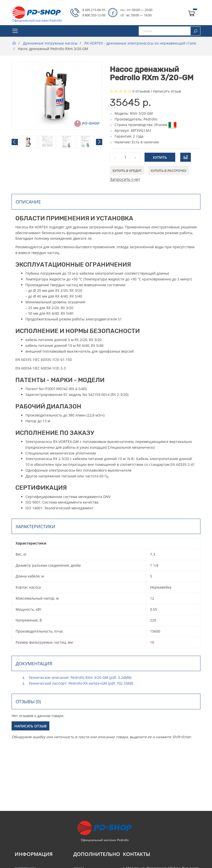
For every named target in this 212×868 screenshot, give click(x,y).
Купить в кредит (127, 171)
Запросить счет (125, 179)
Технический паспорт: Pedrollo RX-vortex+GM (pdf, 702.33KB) (77, 683)
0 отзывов (141, 91)
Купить (160, 157)
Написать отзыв (167, 91)
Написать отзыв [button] (30, 726)
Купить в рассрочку (169, 171)
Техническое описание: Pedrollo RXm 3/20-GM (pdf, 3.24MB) (77, 677)
